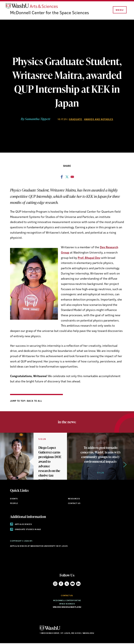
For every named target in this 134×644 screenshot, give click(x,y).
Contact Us (74, 504)
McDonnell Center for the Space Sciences (50, 14)
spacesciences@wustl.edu (67, 608)
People (14, 504)
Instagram (55, 584)
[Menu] (119, 10)
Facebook (61, 584)
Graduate (75, 120)
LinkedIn (78, 584)
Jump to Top (18, 402)
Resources (74, 500)
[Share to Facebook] (62, 178)
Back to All (35, 402)
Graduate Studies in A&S (25, 530)
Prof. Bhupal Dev (89, 259)
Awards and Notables (99, 120)
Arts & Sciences (21, 525)
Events (14, 500)
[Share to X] (67, 178)
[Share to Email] (72, 178)
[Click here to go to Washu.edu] (50, 631)
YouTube (73, 584)
